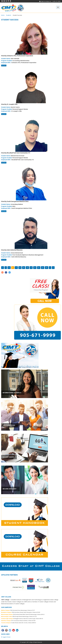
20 (27, 268)
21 (31, 268)
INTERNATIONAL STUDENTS (12, 393)
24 (43, 268)
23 (39, 268)
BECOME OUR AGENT (10, 489)
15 (9, 268)
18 (20, 268)
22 (35, 268)
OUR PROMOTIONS (9, 425)
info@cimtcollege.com (46, 1)
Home (3, 15)
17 (16, 268)
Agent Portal (6, 637)
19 (24, 268)
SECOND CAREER (8, 457)
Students (9, 15)
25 (47, 268)
